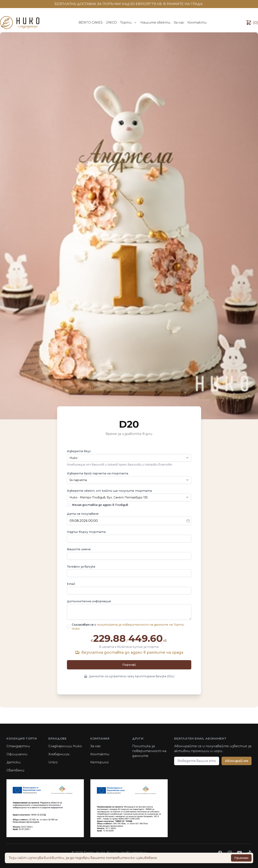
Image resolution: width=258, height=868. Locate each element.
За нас (179, 22)
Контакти (197, 22)
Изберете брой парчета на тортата (98, 473)
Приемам (241, 858)
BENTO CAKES (91, 22)
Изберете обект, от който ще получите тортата (109, 491)
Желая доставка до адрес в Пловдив (100, 505)
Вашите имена (79, 549)
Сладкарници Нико (65, 746)
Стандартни (18, 746)
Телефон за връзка (81, 567)
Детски (14, 762)
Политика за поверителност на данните (149, 751)
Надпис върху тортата (86, 532)
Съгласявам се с (128, 627)
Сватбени (15, 770)
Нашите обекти (156, 22)
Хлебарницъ (59, 754)
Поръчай (129, 665)
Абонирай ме (237, 761)
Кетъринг (99, 762)
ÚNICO (111, 22)
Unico (53, 762)
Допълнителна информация (89, 601)
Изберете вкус (79, 451)
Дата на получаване (83, 514)
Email (71, 584)
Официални (17, 754)
